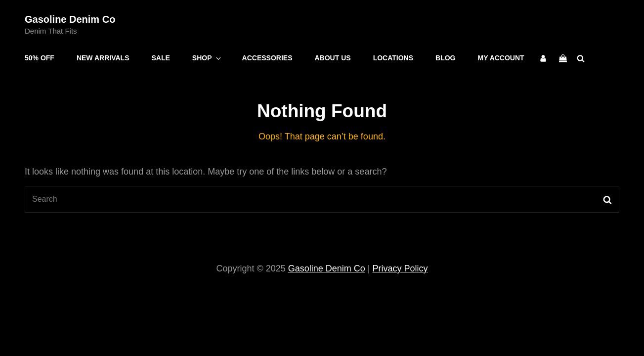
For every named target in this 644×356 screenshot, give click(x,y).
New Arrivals (103, 58)
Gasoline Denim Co (70, 19)
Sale (161, 58)
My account (501, 58)
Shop (207, 58)
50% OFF (40, 58)
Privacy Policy (400, 268)
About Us (333, 58)
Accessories (267, 58)
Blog (445, 58)
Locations (393, 58)
